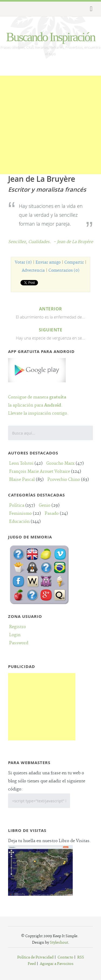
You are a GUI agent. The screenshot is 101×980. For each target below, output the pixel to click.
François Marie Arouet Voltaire (40, 472)
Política (17, 505)
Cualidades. (40, 242)
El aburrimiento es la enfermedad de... (50, 312)
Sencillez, (18, 242)
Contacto (65, 957)
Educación (19, 522)
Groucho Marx (60, 463)
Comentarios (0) (64, 271)
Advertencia (33, 271)
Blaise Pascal (22, 480)
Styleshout (59, 943)
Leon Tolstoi (21, 463)
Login (15, 635)
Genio (45, 505)
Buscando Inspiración (51, 37)
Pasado (52, 514)
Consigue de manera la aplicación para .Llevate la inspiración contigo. (38, 397)
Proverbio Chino (64, 480)
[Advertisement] (50, 126)
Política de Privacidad (35, 957)
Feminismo (20, 514)
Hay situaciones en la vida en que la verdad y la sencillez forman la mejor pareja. (51, 215)
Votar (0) (23, 262)
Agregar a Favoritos (57, 964)
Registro (18, 627)
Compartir (74, 262)
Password (19, 643)
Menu (90, 9)
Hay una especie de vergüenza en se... (50, 333)
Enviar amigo (48, 262)
